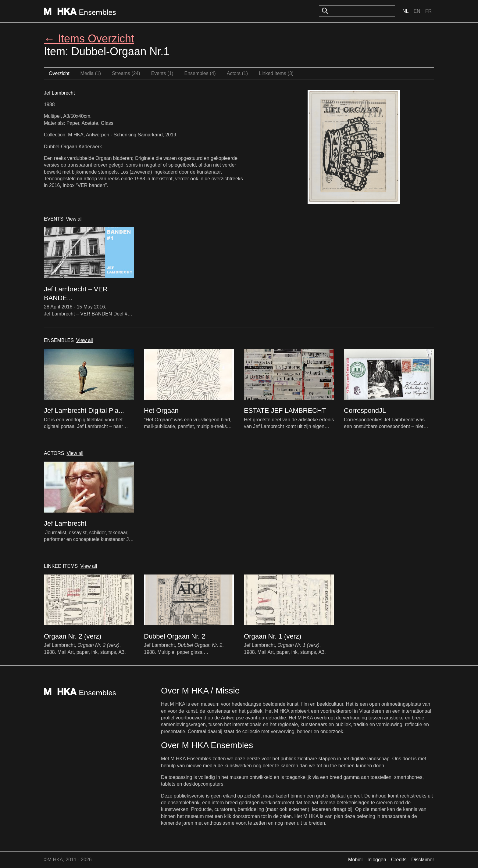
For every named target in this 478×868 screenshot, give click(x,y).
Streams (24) (126, 73)
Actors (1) (237, 73)
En (417, 11)
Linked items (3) (276, 73)
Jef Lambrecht (59, 93)
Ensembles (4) (200, 73)
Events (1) (162, 73)
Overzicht (59, 73)
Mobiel (355, 860)
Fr (428, 11)
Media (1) (91, 73)
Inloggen (377, 860)
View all (74, 219)
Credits (399, 860)
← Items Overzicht (89, 39)
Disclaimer (423, 860)
